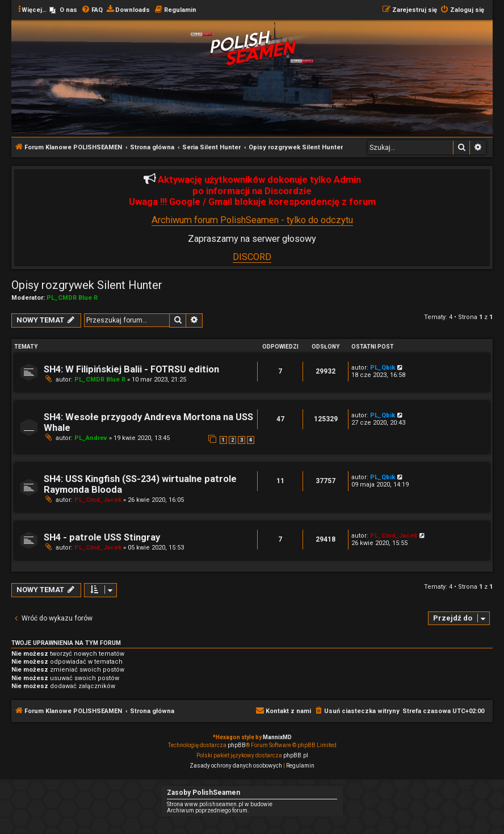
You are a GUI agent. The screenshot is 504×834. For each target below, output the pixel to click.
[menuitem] (63, 10)
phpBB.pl (296, 755)
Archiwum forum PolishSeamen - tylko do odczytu (252, 220)
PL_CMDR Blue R (72, 298)
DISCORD (252, 257)
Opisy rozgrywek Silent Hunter (87, 285)
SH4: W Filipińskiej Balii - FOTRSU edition (131, 369)
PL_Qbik (383, 368)
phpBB (237, 745)
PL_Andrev (91, 438)
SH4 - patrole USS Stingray (102, 537)
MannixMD (277, 737)
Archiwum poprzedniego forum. (208, 810)
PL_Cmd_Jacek (98, 500)
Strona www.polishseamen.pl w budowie (220, 804)
